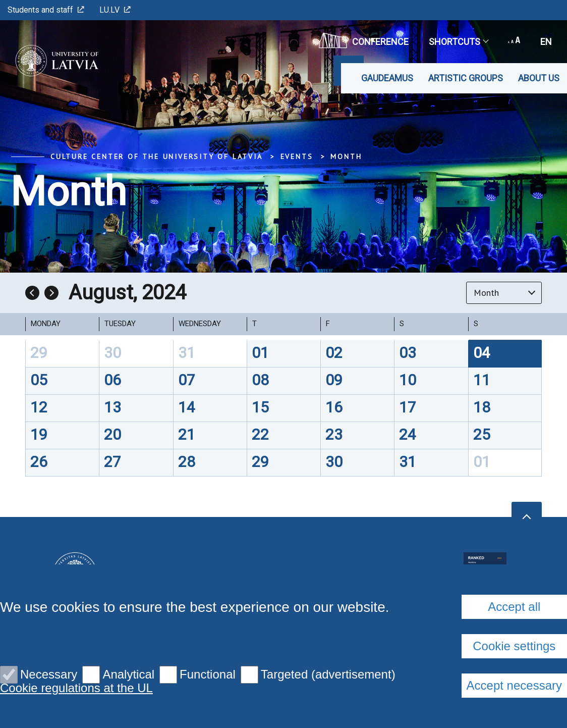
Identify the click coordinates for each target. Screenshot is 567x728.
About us (539, 78)
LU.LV (115, 10)
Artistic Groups (466, 78)
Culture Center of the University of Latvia (157, 157)
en (546, 42)
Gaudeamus (387, 78)
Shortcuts (458, 42)
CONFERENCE (364, 40)
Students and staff (46, 10)
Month (346, 157)
